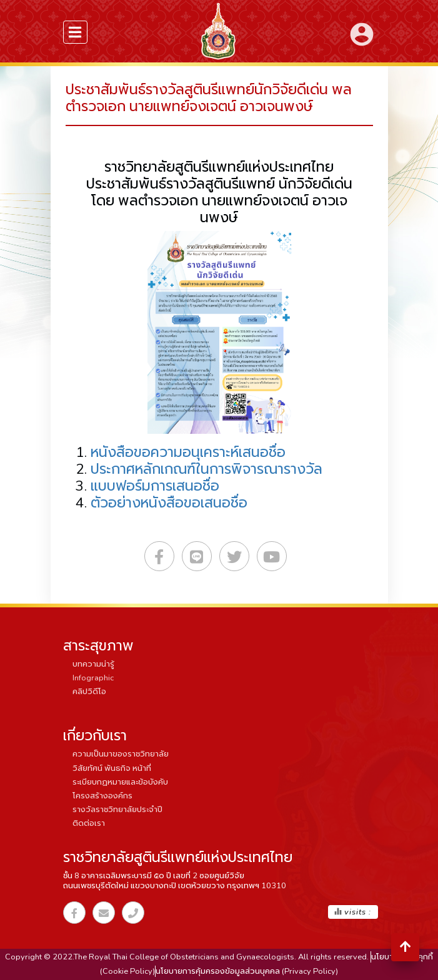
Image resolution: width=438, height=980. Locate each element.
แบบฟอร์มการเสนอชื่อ (155, 486)
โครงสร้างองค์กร (102, 796)
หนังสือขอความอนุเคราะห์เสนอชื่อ (188, 452)
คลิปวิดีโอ (89, 692)
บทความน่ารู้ (93, 664)
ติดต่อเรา (89, 823)
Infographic (93, 678)
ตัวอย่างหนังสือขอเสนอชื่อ (169, 503)
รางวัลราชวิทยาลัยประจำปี (117, 810)
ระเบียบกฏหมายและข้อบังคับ (120, 782)
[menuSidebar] (76, 32)
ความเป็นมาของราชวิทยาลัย (121, 754)
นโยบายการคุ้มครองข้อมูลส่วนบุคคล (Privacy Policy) (247, 971)
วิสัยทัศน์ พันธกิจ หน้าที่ (112, 768)
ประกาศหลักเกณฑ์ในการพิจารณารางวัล (207, 469)
